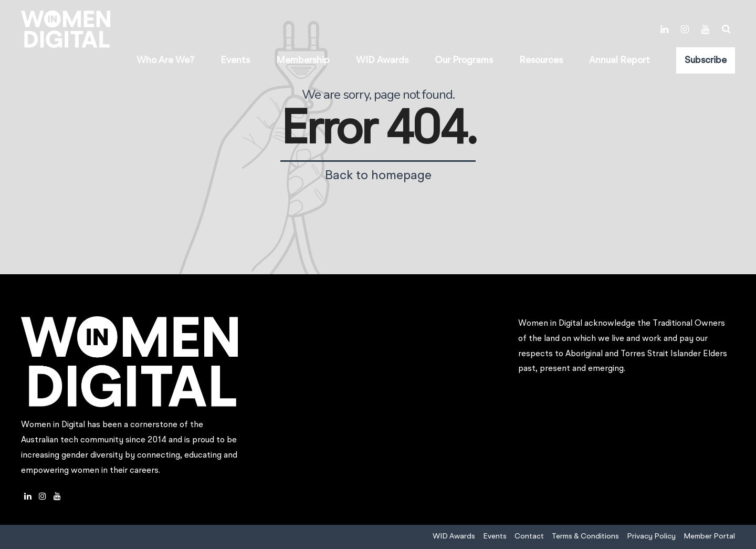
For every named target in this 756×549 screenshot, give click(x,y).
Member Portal (709, 536)
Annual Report (619, 60)
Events (235, 60)
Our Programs (464, 60)
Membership (303, 60)
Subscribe (706, 60)
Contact (529, 536)
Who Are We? (165, 60)
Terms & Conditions (585, 536)
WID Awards (382, 60)
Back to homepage (378, 176)
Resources (541, 60)
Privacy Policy (651, 536)
